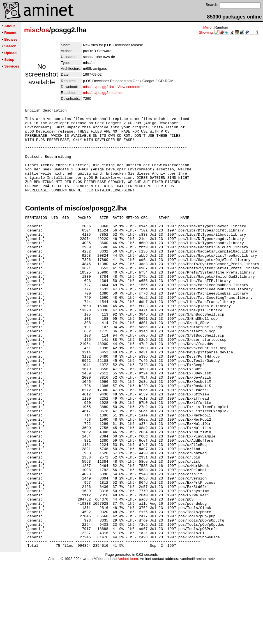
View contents (129, 87)
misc (32, 30)
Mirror (208, 27)
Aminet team (128, 642)
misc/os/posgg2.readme (102, 93)
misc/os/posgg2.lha (99, 87)
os (45, 30)
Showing (206, 32)
